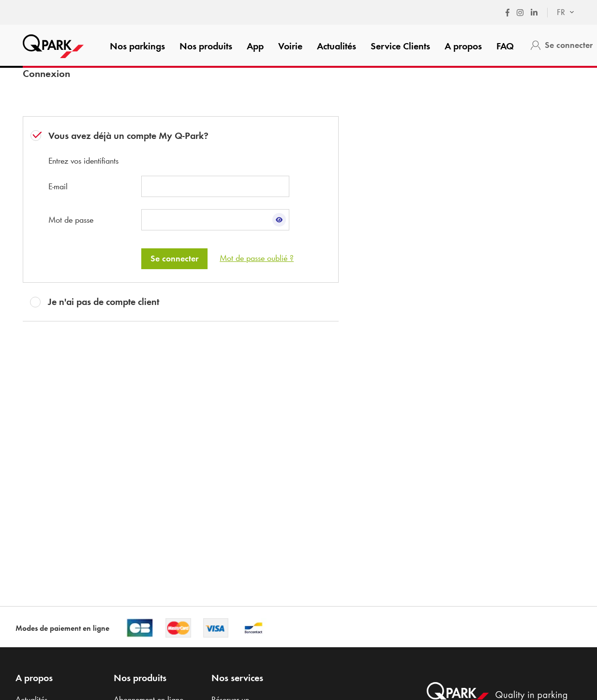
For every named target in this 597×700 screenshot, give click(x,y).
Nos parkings (137, 46)
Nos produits (206, 46)
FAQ (505, 46)
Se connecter (174, 259)
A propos (463, 46)
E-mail (58, 186)
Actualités (336, 46)
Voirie (290, 46)
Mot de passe (71, 220)
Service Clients (400, 46)
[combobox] (561, 13)
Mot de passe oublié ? (257, 258)
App (255, 46)
